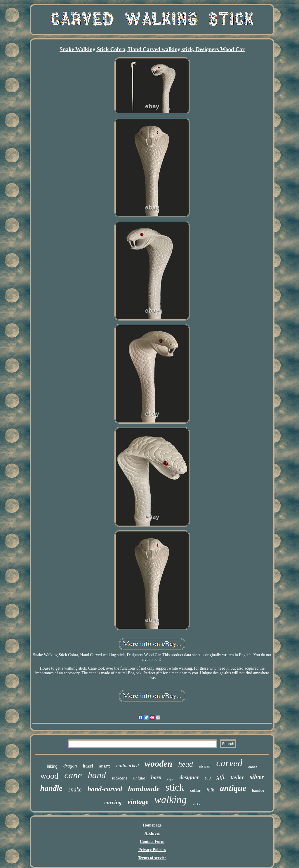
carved (230, 763)
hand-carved (105, 789)
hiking (52, 766)
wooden (158, 764)
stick (175, 787)
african (205, 766)
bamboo (258, 791)
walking (171, 800)
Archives (152, 833)
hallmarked (127, 766)
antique (233, 788)
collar (195, 790)
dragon (70, 766)
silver (257, 777)
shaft (105, 766)
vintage (138, 802)
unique (139, 778)
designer (189, 777)
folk (211, 790)
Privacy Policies (152, 850)
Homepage (152, 825)
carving (113, 802)
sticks (196, 804)
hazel (88, 766)
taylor (237, 777)
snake (75, 789)
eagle (171, 779)
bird (208, 778)
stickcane (120, 778)
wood (49, 776)
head (186, 764)
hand (97, 775)
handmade (144, 789)
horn (156, 777)
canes (253, 767)
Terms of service (152, 858)
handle (51, 788)
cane (73, 775)
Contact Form (152, 842)
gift (220, 777)
